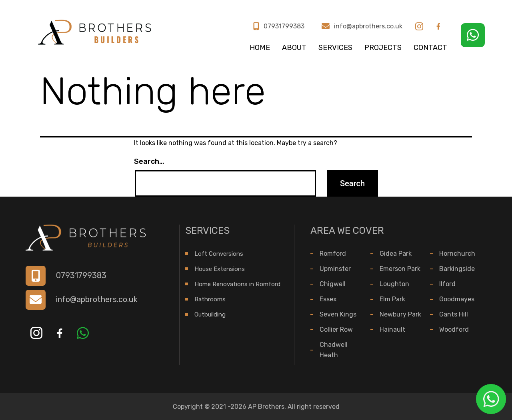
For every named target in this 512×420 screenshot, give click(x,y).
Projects (383, 48)
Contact (430, 48)
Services (335, 48)
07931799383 (284, 26)
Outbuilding (210, 315)
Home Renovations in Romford (237, 284)
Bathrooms (210, 299)
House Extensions (220, 269)
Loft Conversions (219, 254)
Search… (149, 161)
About (294, 48)
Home (260, 48)
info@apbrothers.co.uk (368, 26)
